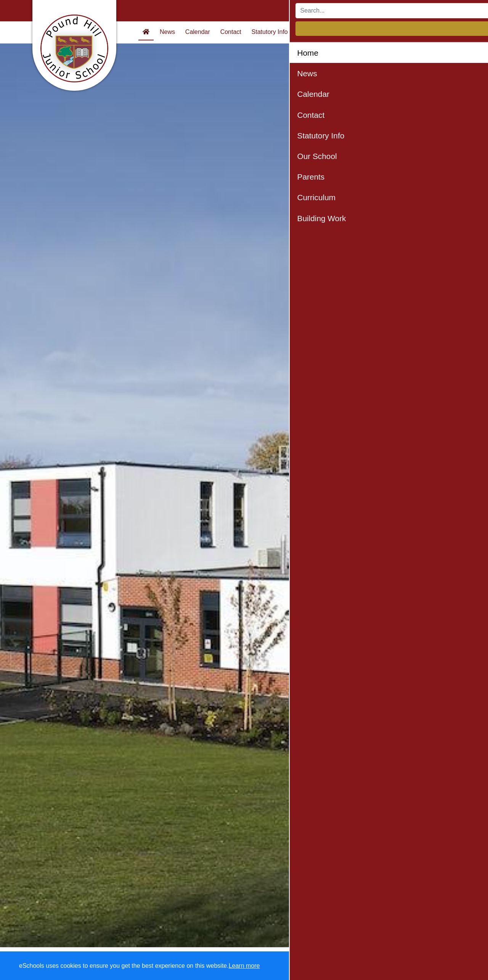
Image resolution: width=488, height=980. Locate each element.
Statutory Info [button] (270, 32)
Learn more (244, 966)
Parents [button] (349, 32)
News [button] (167, 32)
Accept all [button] (438, 966)
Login (443, 10)
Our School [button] (313, 32)
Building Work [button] (429, 32)
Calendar (198, 32)
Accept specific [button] (378, 966)
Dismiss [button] (334, 966)
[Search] (364, 11)
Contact (231, 32)
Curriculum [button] (384, 32)
